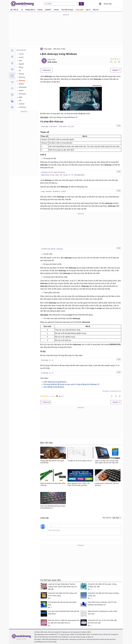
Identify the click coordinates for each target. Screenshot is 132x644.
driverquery (22, 94)
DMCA (89, 631)
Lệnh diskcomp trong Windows (55, 381)
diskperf (115, 70)
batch (70, 347)
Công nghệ (79, 10)
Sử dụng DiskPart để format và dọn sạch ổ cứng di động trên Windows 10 (71, 384)
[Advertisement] (66, 31)
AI (22, 10)
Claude (40, 10)
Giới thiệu (37, 631)
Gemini (56, 10)
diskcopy (22, 81)
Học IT (88, 10)
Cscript (21, 57)
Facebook (83, 631)
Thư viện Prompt (67, 10)
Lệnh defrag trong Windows (54, 386)
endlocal (22, 104)
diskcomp (47, 70)
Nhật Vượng (52, 62)
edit (20, 100)
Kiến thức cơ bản (59, 49)
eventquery (22, 107)
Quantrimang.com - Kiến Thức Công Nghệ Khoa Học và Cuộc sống (23, 4)
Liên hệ (70, 631)
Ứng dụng (64, 631)
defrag (21, 67)
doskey (21, 90)
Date (20, 61)
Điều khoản (44, 631)
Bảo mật (51, 631)
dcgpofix (22, 64)
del (20, 71)
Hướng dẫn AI (30, 10)
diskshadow (23, 87)
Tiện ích (96, 10)
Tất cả (16, 10)
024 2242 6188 (53, 636)
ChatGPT (48, 10)
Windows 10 (73, 117)
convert (21, 54)
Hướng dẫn (57, 631)
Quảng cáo (76, 631)
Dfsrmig (21, 74)
